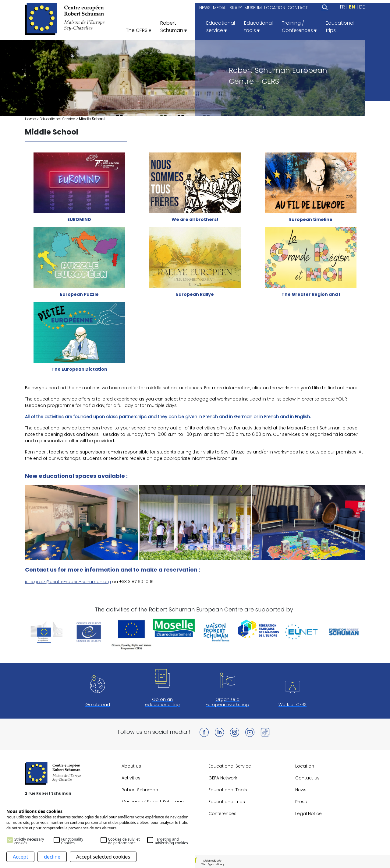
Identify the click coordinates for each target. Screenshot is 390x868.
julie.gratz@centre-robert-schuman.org (68, 582)
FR (342, 7)
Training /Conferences (299, 27)
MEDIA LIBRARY (227, 8)
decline (52, 857)
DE (362, 7)
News (301, 790)
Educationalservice (221, 27)
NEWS (205, 8)
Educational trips (227, 802)
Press (301, 802)
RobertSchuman (174, 27)
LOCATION (275, 8)
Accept (20, 857)
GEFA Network (223, 778)
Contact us (307, 778)
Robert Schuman (140, 790)
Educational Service (57, 119)
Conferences (222, 814)
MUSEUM (253, 8)
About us (131, 766)
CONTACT (298, 8)
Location (305, 766)
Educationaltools (258, 27)
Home (30, 119)
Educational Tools (228, 790)
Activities (131, 778)
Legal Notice (308, 814)
